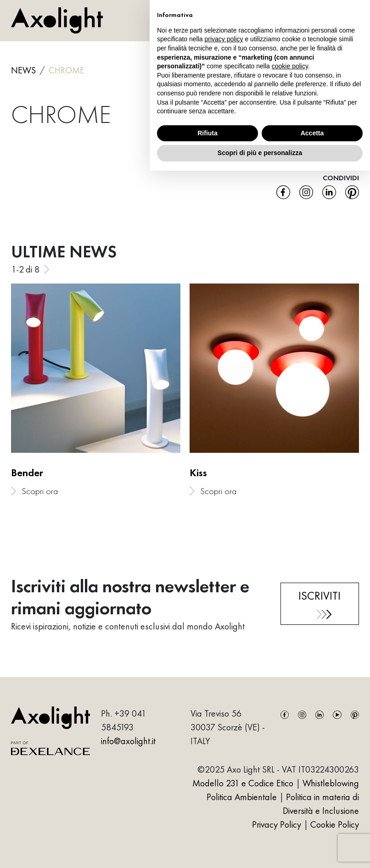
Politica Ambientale (242, 797)
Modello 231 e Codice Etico (243, 783)
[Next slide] (47, 269)
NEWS (23, 70)
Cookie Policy (335, 824)
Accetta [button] (312, 133)
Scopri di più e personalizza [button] (260, 153)
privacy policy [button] (224, 39)
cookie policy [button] (290, 66)
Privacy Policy (278, 824)
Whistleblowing (331, 783)
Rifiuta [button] (207, 133)
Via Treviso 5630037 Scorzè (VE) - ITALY (228, 727)
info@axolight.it (128, 741)
